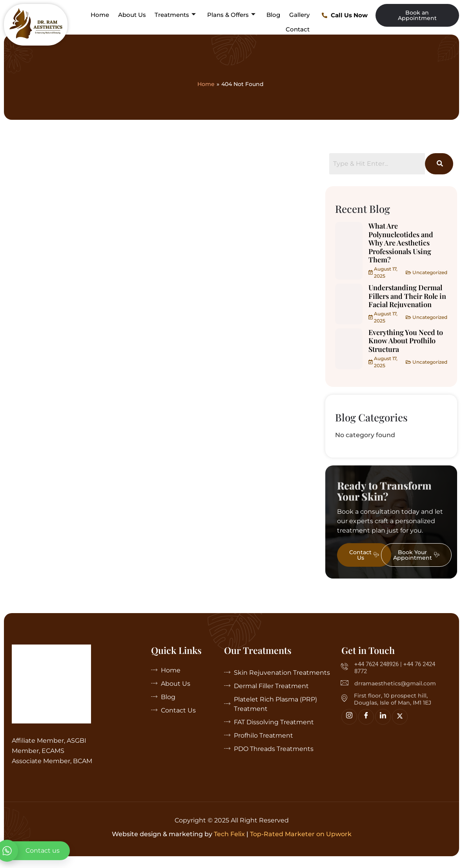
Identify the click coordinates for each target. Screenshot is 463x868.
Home (101, 15)
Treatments (176, 15)
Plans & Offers (232, 15)
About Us (133, 15)
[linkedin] (383, 717)
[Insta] (349, 717)
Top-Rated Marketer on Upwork (301, 834)
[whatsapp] (35, 851)
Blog (274, 15)
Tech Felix (229, 834)
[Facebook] (366, 717)
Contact (298, 29)
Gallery (299, 15)
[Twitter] (400, 717)
